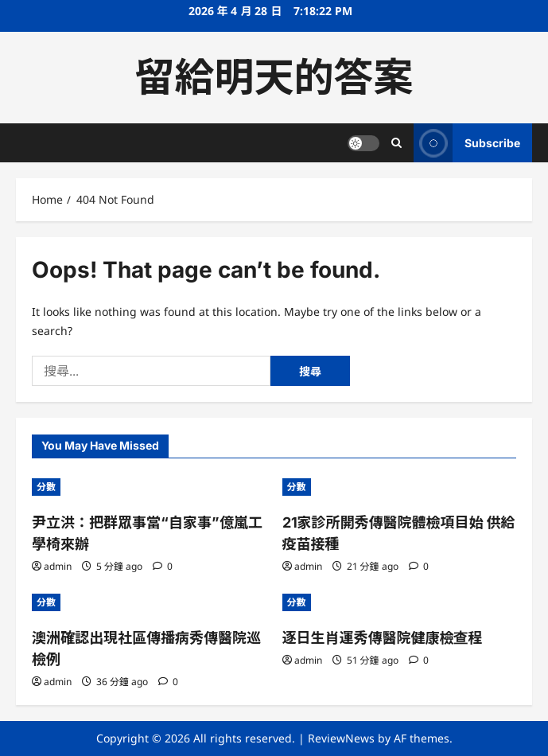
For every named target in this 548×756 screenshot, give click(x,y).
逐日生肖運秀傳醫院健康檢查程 (383, 638)
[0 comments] (163, 566)
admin (58, 566)
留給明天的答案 (274, 77)
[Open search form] (396, 143)
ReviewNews (341, 738)
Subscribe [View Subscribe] (467, 143)
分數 (46, 487)
